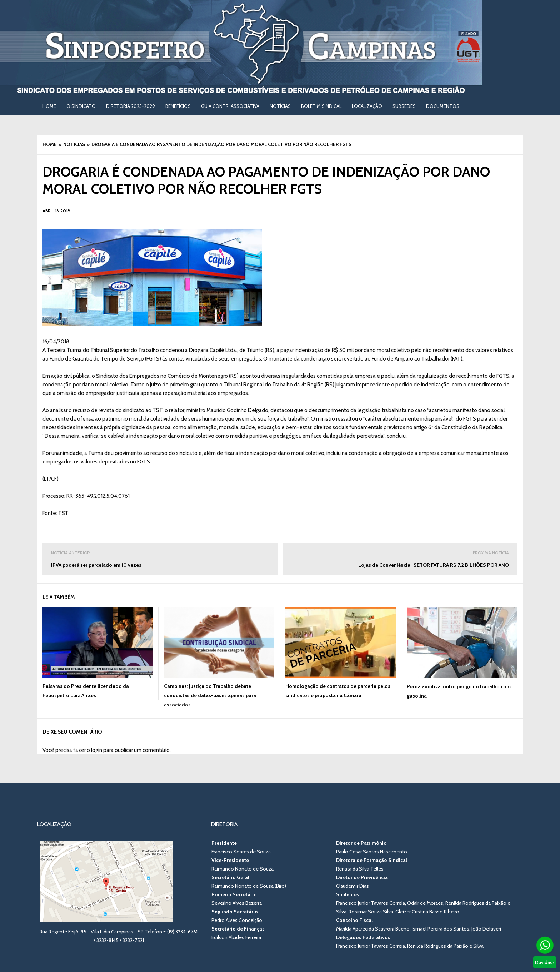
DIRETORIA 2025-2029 (131, 106)
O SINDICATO (81, 106)
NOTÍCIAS (280, 106)
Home (49, 106)
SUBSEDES (404, 106)
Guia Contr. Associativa (230, 106)
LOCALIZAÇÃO (367, 106)
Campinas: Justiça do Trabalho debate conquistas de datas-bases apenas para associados (210, 695)
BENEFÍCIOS (178, 106)
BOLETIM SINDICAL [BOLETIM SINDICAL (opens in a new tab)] (321, 106)
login (97, 750)
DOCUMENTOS (443, 106)
